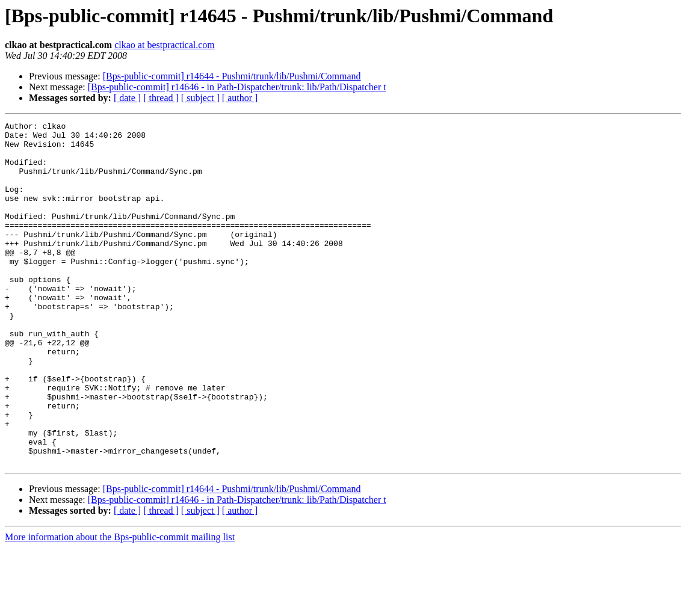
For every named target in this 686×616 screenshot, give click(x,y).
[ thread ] (161, 98)
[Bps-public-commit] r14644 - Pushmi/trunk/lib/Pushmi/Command (232, 76)
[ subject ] (200, 98)
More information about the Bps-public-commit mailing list (120, 605)
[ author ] (240, 98)
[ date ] (127, 98)
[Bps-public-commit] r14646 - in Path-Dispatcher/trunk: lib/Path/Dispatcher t (237, 87)
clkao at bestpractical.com (165, 45)
